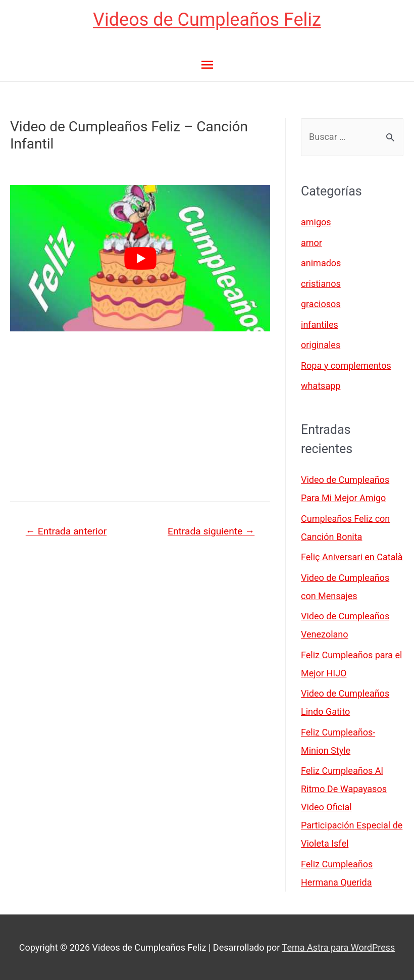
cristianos (321, 284)
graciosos (321, 304)
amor (312, 243)
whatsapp (321, 386)
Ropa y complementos (346, 365)
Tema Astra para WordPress (339, 947)
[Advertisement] (140, 417)
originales (321, 345)
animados (321, 263)
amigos (316, 222)
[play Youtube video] (140, 258)
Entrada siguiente (211, 531)
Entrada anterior (66, 531)
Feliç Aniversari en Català (352, 557)
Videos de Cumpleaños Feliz (207, 20)
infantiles (320, 325)
